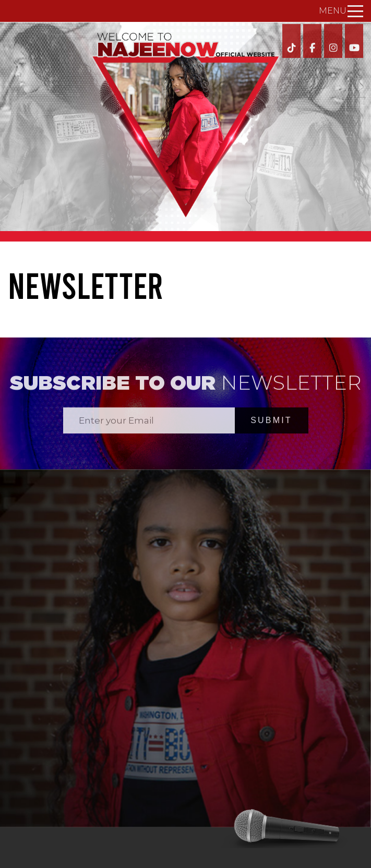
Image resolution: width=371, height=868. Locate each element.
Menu (341, 11)
